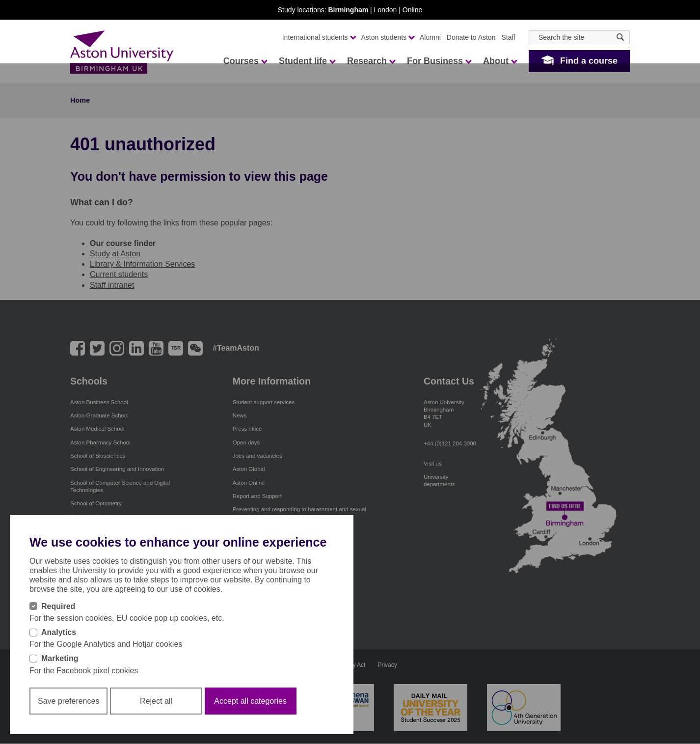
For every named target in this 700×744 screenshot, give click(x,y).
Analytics (59, 632)
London (386, 10)
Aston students (388, 37)
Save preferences (68, 701)
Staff (508, 37)
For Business (439, 61)
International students (319, 37)
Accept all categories (250, 701)
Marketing (60, 658)
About (500, 61)
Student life (307, 61)
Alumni (430, 37)
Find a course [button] (589, 61)
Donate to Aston (471, 37)
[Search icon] (620, 37)
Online (412, 10)
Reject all (156, 701)
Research (371, 61)
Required (58, 606)
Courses (245, 61)
